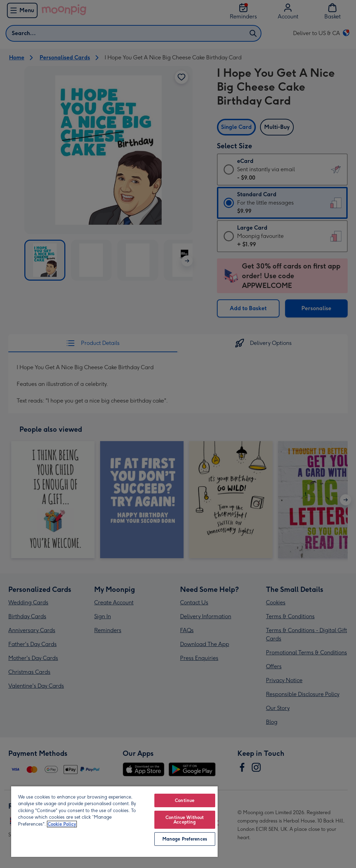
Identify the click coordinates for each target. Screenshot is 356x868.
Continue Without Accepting (185, 820)
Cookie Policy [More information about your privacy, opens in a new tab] (62, 824)
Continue (185, 800)
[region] (114, 821)
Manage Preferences (185, 839)
